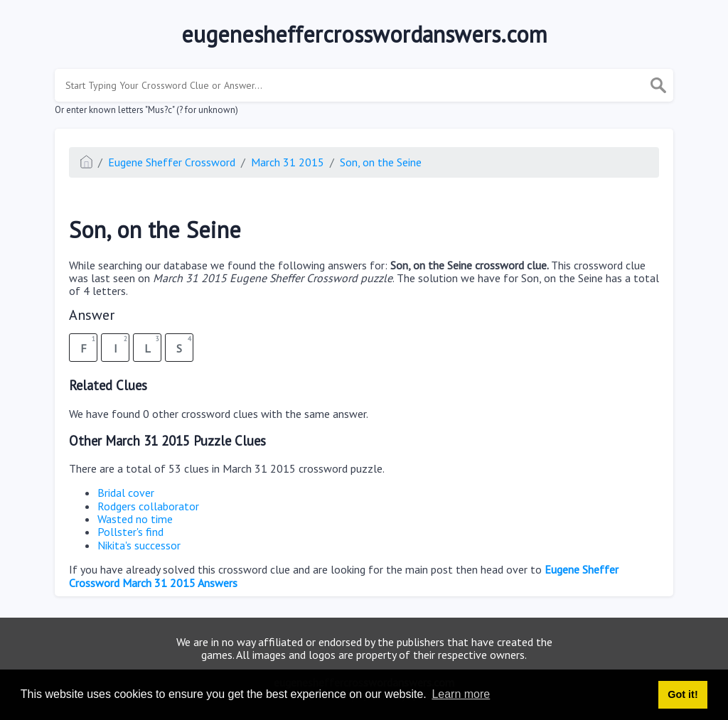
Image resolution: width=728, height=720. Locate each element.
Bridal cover (126, 493)
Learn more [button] (461, 694)
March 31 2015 (288, 162)
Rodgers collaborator (148, 506)
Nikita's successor (139, 545)
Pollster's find (130, 532)
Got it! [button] (682, 694)
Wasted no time (135, 519)
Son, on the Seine (381, 162)
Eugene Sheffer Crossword (172, 162)
